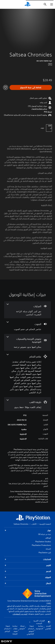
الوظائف (48, 538)
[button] (39, 109)
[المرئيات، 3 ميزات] (27, 310)
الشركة (48, 549)
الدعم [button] (27, 571)
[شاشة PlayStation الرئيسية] (28, 4)
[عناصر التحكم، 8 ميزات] (27, 374)
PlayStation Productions (41, 545)
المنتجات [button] (27, 559)
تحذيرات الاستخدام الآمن (39, 481)
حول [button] (27, 530)
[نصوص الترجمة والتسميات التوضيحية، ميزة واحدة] (27, 342)
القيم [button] (27, 565)
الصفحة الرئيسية (45, 524)
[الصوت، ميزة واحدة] (27, 326)
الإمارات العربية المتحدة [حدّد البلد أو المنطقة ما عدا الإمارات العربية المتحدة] (40, 622)
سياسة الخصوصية (40, 627)
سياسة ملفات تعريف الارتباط (15, 630)
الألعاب (34, 524)
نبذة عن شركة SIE (45, 534)
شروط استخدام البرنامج (7, 629)
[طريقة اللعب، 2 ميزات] (27, 404)
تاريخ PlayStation (45, 553)
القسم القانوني (48, 627)
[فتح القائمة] (52, 4)
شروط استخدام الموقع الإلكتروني (30, 630)
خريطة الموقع (22, 627)
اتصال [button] (27, 583)
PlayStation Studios (43, 542)
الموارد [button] (27, 577)
